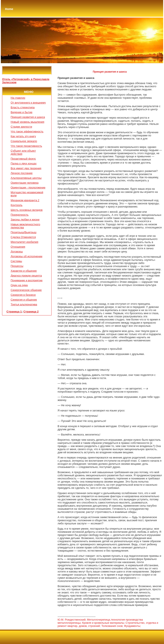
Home (9, 9)
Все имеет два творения (26, 168)
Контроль (16, 205)
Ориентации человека (25, 183)
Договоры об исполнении (26, 256)
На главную (18, 98)
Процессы (17, 266)
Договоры (17, 252)
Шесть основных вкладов (27, 210)
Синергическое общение (26, 290)
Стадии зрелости (21, 127)
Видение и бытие (21, 112)
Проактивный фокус (23, 159)
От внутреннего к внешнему (28, 103)
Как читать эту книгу (23, 136)
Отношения (18, 247)
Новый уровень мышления (27, 122)
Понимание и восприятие (27, 280)
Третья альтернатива (24, 304)
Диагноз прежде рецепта (26, 276)
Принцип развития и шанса (28, 117)
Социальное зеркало (24, 141)
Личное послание (22, 173)
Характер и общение (24, 271)
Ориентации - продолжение (28, 188)
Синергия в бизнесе (23, 295)
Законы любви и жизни (25, 220)
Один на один (19, 285)
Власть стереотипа (23, 107)
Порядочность (20, 215)
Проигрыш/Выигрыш (23, 232)
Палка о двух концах (24, 163)
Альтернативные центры (26, 178)
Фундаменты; (133, 626)
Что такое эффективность (27, 131)
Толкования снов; (112, 626)
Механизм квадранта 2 (25, 200)
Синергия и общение (24, 300)
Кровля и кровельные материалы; (103, 623)
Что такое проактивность (26, 146)
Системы (16, 261)
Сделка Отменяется (23, 237)
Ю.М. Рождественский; (72, 620)
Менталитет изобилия (24, 242)
